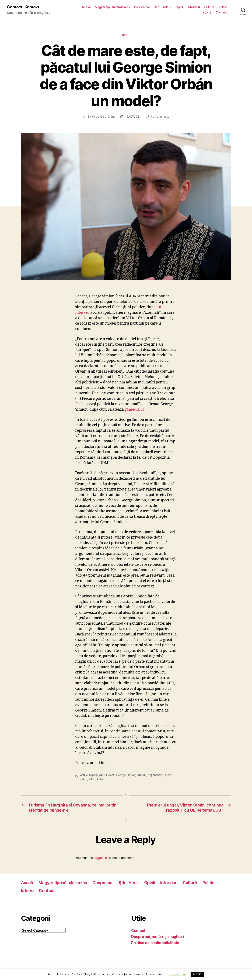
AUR (102, 775)
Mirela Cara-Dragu (103, 117)
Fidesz (110, 775)
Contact (221, 12)
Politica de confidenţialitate (155, 943)
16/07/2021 (133, 117)
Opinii (180, 7)
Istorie (207, 12)
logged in (100, 858)
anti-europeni (89, 775)
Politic (223, 7)
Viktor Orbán (97, 779)
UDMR (168, 775)
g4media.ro (135, 409)
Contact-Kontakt (23, 7)
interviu (141, 775)
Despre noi (142, 7)
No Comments (160, 117)
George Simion (126, 775)
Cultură (209, 7)
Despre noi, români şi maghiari (158, 937)
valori (84, 779)
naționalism (155, 775)
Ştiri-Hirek (161, 7)
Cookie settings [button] (177, 974)
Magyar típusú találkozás (112, 7)
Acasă (86, 7)
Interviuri (194, 7)
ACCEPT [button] (197, 974)
